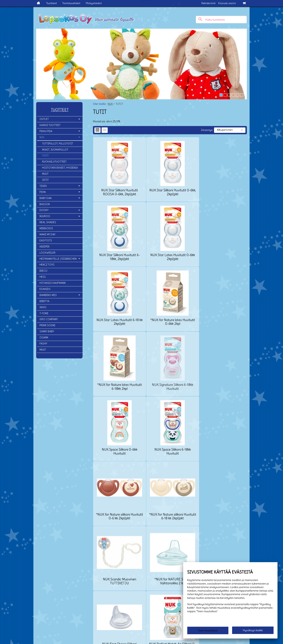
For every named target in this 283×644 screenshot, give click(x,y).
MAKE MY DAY (47, 234)
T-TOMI (44, 313)
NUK (42, 137)
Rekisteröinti (209, 3)
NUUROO (45, 216)
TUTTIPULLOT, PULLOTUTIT (58, 144)
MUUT (45, 174)
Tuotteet (51, 3)
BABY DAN (45, 198)
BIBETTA (44, 301)
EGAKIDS (45, 289)
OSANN (44, 338)
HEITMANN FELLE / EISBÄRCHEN (58, 259)
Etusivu (20, 603)
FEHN (43, 192)
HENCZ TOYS (47, 265)
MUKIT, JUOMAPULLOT (55, 150)
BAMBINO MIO (48, 295)
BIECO (43, 271)
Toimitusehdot (71, 3)
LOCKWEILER (47, 253)
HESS (43, 277)
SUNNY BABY (47, 331)
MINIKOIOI (46, 228)
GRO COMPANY (49, 319)
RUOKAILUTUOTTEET (54, 162)
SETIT (45, 180)
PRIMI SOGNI (47, 325)
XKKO (43, 307)
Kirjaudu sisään (227, 3)
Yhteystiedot (94, 3)
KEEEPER (45, 247)
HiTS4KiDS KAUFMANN (53, 283)
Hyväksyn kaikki (253, 630)
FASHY (43, 344)
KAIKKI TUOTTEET (50, 125)
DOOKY (44, 210)
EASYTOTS (46, 241)
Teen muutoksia (208, 631)
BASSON (45, 204)
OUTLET (44, 119)
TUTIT (45, 156)
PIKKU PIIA (46, 131)
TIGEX (43, 186)
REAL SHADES (48, 222)
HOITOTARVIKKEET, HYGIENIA (60, 168)
